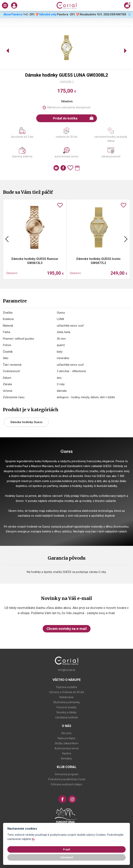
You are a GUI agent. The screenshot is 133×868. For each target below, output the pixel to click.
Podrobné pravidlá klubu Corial (67, 779)
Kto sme (66, 733)
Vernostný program (67, 774)
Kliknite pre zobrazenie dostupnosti (69, 107)
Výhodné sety (48, 14)
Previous (7, 239)
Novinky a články (67, 712)
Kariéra (67, 753)
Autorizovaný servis (67, 748)
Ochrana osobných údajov (67, 784)
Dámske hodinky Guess (26, 422)
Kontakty (66, 758)
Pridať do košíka (73, 118)
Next (126, 239)
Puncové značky (67, 707)
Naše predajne (67, 738)
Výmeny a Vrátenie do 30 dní (66, 692)
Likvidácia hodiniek (67, 717)
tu (33, 839)
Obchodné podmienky (66, 702)
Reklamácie (66, 697)
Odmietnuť (67, 857)
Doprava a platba (67, 687)
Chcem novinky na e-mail (67, 629)
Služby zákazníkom (67, 743)
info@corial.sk (67, 670)
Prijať (66, 849)
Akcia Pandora (13, 14)
